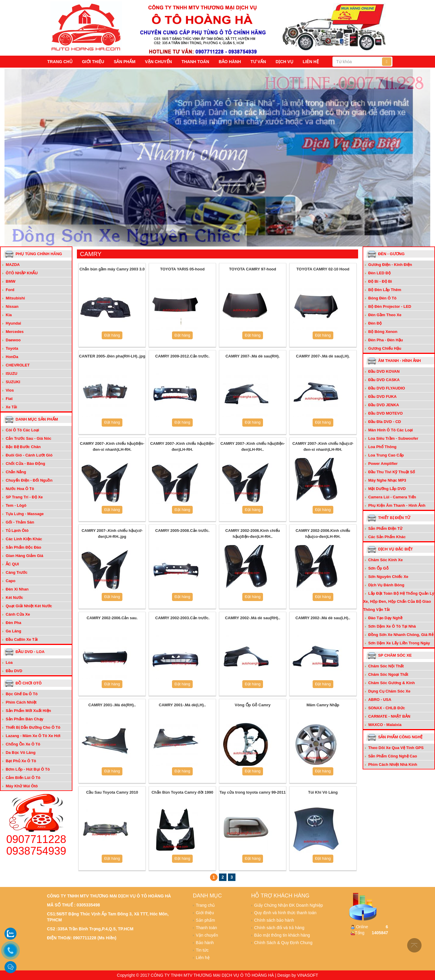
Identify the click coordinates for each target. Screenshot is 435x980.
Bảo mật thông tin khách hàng (282, 935)
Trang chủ (60, 62)
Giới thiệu (93, 62)
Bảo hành (230, 62)
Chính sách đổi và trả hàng (279, 928)
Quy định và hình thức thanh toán (285, 913)
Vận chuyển (159, 62)
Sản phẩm (124, 62)
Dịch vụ (284, 62)
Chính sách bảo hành (274, 920)
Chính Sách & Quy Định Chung (283, 943)
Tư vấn (258, 62)
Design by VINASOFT (298, 975)
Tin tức (202, 950)
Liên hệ (311, 62)
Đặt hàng (112, 335)
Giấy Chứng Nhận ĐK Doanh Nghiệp (289, 905)
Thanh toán (195, 62)
